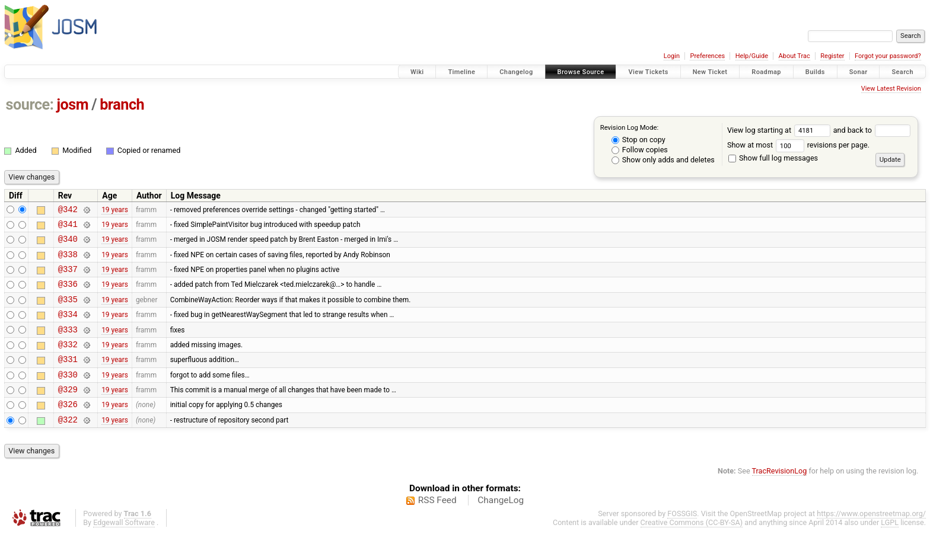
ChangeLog (501, 527)
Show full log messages (773, 158)
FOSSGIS (682, 540)
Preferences (707, 56)
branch (122, 105)
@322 (68, 446)
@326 (68, 429)
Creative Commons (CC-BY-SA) (692, 549)
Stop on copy (638, 140)
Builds (815, 72)
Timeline (461, 72)
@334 (68, 328)
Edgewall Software (124, 549)
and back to (872, 130)
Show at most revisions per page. (798, 145)
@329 (68, 412)
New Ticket (710, 72)
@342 (68, 211)
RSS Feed (437, 527)
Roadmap (766, 72)
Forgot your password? (888, 56)
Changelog (516, 72)
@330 (68, 396)
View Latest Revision (891, 89)
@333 (68, 345)
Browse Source (581, 72)
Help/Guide (752, 56)
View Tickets (648, 72)
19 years (115, 210)
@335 (68, 311)
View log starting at (780, 130)
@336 (68, 294)
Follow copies (640, 150)
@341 (68, 227)
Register (832, 56)
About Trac (794, 56)
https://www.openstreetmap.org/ (871, 540)
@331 (68, 378)
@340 (68, 244)
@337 (68, 278)
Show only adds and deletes (663, 160)
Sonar (859, 72)
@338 (68, 261)
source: (30, 105)
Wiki (417, 72)
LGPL (890, 549)
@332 (68, 362)
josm (72, 105)
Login (672, 56)
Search (902, 72)
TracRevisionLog (780, 497)
